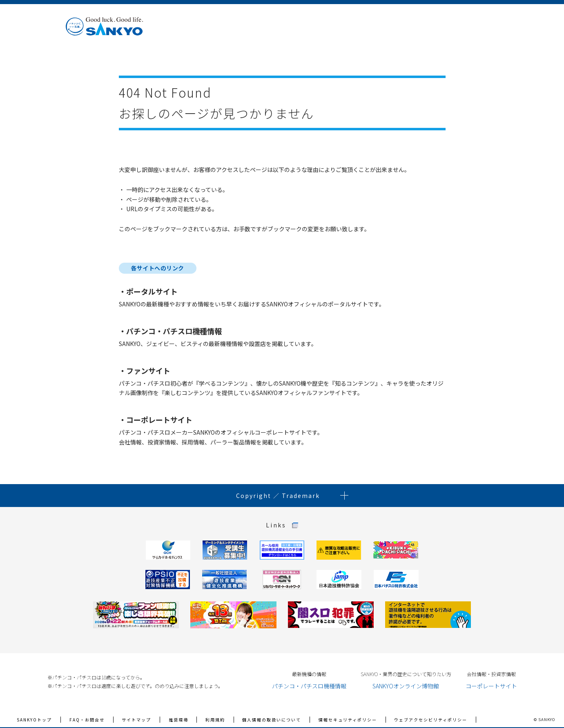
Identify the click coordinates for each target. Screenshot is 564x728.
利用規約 (215, 720)
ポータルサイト (152, 291)
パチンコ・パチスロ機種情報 (174, 331)
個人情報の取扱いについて (272, 720)
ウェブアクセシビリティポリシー (431, 720)
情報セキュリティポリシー (348, 720)
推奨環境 (178, 720)
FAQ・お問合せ (87, 720)
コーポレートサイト (159, 420)
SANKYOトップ (34, 720)
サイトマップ (136, 720)
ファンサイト (148, 371)
